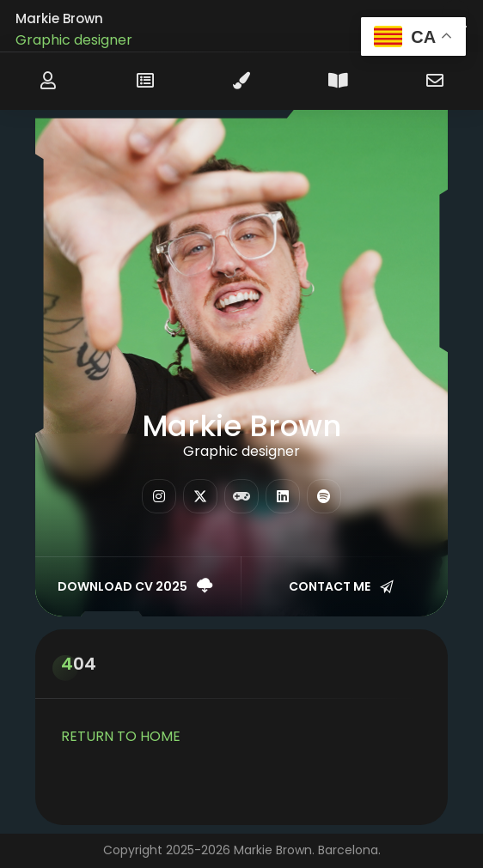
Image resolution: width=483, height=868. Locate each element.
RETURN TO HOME (121, 736)
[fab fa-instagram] (159, 496)
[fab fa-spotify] (324, 496)
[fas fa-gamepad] (241, 496)
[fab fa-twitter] (200, 496)
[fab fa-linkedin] (283, 496)
